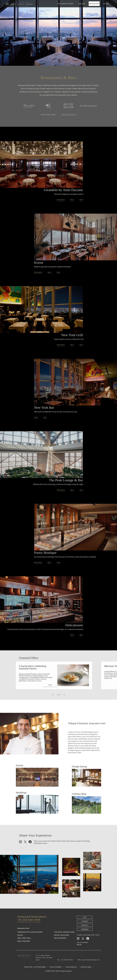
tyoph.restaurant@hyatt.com (91, 960)
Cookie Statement (71, 967)
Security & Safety (86, 967)
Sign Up (79, 944)
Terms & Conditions (56, 967)
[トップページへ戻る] (22, 4)
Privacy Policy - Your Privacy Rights (35, 967)
